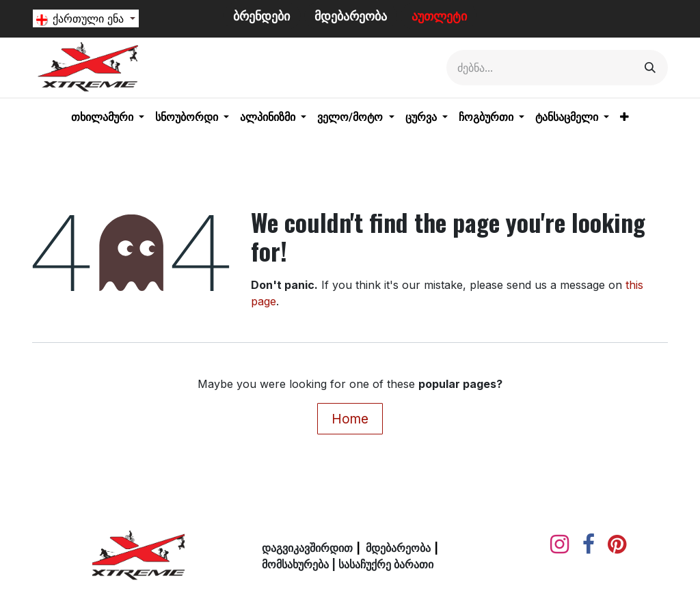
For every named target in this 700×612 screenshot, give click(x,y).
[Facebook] (589, 544)
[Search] (650, 68)
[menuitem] (108, 117)
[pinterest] (617, 544)
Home (350, 419)
